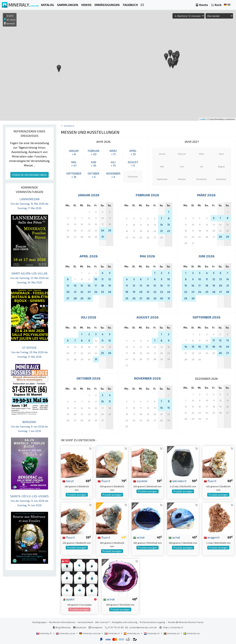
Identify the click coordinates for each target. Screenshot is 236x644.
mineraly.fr (44, 633)
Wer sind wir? (102, 622)
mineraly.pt (172, 633)
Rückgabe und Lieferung (125, 622)
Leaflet (203, 119)
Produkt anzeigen (77, 495)
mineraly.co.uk (66, 633)
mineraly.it (112, 633)
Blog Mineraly (62, 627)
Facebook (80, 627)
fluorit (104, 481)
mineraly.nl (152, 633)
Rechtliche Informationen (62, 622)
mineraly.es (132, 633)
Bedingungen (40, 622)
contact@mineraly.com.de (143, 627)
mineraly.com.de (90, 633)
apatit (68, 599)
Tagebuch (69, 126)
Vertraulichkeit (85, 622)
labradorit (178, 481)
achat (139, 537)
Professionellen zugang (153, 622)
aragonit (212, 537)
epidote (140, 481)
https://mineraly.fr (173, 627)
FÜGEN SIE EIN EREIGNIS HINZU (30, 175)
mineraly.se (192, 633)
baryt (68, 481)
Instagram (96, 627)
